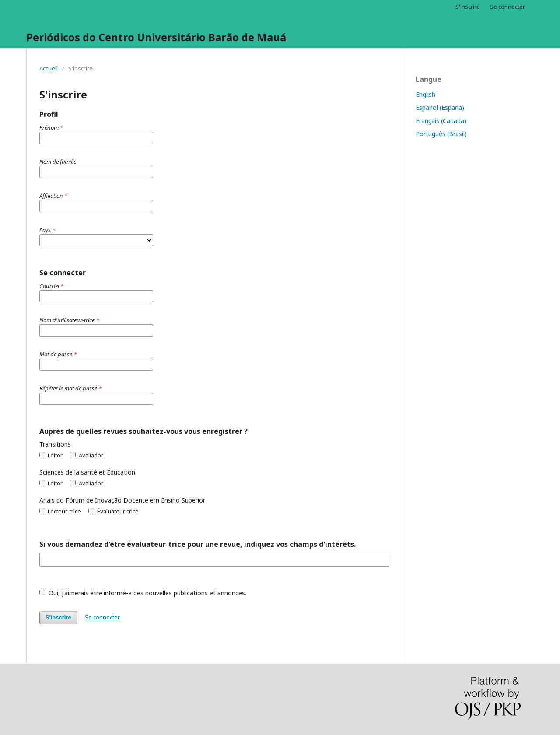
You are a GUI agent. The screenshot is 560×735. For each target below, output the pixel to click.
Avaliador (86, 455)
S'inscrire (468, 7)
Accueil (49, 68)
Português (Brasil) (441, 134)
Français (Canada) (441, 121)
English (425, 94)
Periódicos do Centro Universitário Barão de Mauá (156, 37)
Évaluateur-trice (113, 511)
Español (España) (440, 107)
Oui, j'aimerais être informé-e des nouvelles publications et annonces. (143, 593)
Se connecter (507, 7)
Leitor (51, 455)
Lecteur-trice (60, 511)
